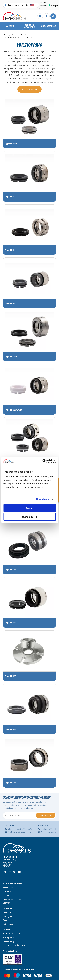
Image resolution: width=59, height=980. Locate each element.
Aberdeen (7, 912)
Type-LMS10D (11, 143)
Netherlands (8, 924)
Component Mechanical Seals (21, 38)
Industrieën (8, 895)
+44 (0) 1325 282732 (24, 829)
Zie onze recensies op (47, 5)
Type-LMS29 (11, 783)
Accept (29, 508)
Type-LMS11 (10, 197)
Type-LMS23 (11, 570)
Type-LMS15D (11, 357)
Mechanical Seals (20, 35)
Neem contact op (30, 89)
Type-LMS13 (10, 250)
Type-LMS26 (11, 623)
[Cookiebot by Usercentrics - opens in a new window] (42, 461)
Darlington (7, 916)
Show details (43, 499)
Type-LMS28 (11, 729)
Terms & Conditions (11, 934)
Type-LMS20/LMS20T (14, 410)
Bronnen (7, 903)
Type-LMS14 (10, 303)
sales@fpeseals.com (22, 832)
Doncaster (7, 920)
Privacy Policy (9, 937)
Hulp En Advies (9, 887)
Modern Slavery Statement (14, 945)
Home (5, 35)
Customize (30, 517)
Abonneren (46, 815)
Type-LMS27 (11, 676)
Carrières (7, 891)
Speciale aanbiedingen (13, 899)
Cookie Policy (9, 941)
